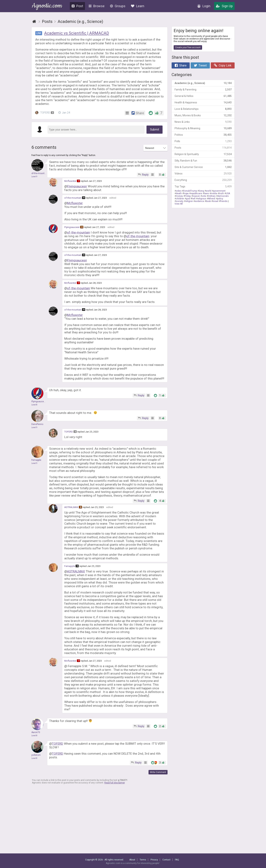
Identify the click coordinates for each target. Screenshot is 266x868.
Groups (118, 6)
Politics (203, 135)
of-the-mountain (73, 198)
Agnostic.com (47, 6)
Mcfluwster (70, 181)
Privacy (154, 860)
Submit (155, 129)
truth (221, 193)
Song (201, 191)
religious (202, 199)
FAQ (177, 860)
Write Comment (158, 772)
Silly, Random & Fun (203, 161)
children (180, 199)
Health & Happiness (203, 102)
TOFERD (45, 113)
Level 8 (34, 405)
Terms (143, 860)
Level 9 (34, 177)
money (179, 196)
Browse (97, 6)
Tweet (200, 65)
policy (220, 199)
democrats (223, 196)
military (212, 196)
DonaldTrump (190, 191)
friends (224, 201)
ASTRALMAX (71, 507)
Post (77, 6)
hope (186, 193)
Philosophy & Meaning (203, 128)
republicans (196, 193)
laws (207, 193)
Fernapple (70, 566)
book (208, 201)
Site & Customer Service (203, 167)
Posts (203, 148)
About (132, 860)
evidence (199, 201)
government (219, 191)
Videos (203, 174)
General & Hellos (203, 96)
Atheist (212, 199)
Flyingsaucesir (77, 186)
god (188, 199)
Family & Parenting (203, 90)
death (179, 193)
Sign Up (224, 6)
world (209, 191)
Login (204, 6)
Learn (138, 6)
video (179, 191)
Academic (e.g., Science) (203, 83)
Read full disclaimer (115, 783)
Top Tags (203, 186)
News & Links (203, 122)
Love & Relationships (203, 109)
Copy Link (223, 65)
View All (179, 204)
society (180, 201)
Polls (203, 141)
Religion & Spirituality (203, 154)
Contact (166, 860)
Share (181, 65)
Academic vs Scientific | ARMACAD (77, 33)
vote (204, 196)
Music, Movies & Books (203, 115)
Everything (203, 180)
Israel (215, 201)
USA (228, 193)
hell (194, 199)
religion (189, 201)
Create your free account (188, 47)
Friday (188, 196)
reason (196, 196)
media (214, 193)
